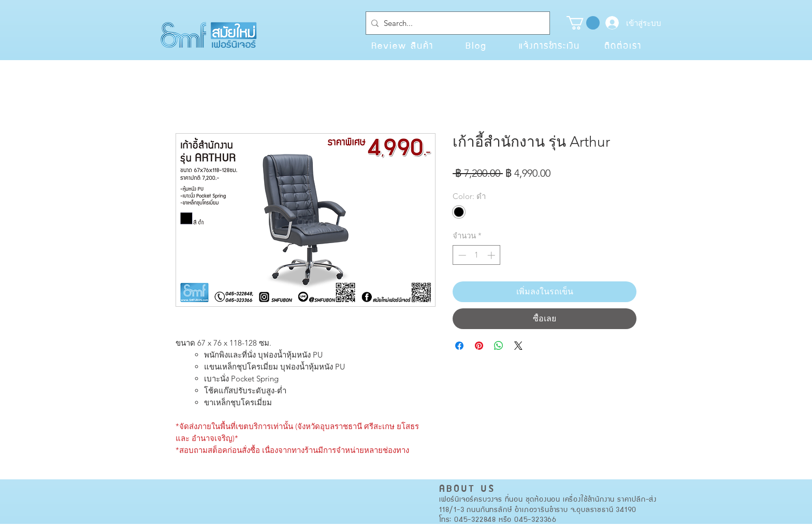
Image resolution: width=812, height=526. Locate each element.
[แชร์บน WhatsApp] (499, 346)
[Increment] (492, 255)
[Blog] (476, 45)
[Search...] (456, 23)
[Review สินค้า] (402, 45)
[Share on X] (518, 346)
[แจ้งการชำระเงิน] (549, 45)
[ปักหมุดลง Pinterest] (479, 346)
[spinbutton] (477, 255)
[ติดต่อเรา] (623, 45)
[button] (583, 23)
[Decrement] (461, 255)
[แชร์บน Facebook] (459, 346)
